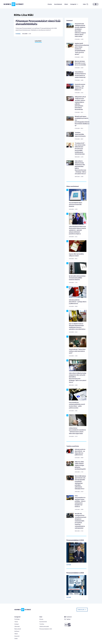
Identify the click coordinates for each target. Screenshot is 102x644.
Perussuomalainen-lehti (46, 629)
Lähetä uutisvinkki (44, 627)
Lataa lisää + (38, 41)
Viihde (16, 639)
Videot (66, 4)
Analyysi (17, 624)
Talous (16, 622)
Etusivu (50, 4)
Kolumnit (17, 636)
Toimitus (42, 624)
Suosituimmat (58, 4)
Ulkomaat (17, 627)
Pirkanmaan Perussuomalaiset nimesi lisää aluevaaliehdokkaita (38, 23)
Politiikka (18, 34)
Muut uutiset (18, 629)
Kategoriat (74, 4)
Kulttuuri (17, 631)
